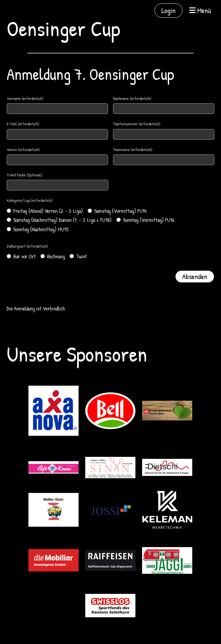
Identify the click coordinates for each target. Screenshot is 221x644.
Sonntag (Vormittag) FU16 (145, 220)
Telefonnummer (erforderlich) (137, 124)
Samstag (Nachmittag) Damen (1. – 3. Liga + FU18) (59, 220)
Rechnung (53, 256)
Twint (78, 256)
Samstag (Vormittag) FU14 (117, 211)
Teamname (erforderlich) (133, 149)
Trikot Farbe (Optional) (25, 175)
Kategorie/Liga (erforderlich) (30, 200)
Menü (200, 10)
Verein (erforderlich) (23, 149)
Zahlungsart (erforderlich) (27, 246)
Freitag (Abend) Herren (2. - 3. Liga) (45, 211)
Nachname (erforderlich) (132, 98)
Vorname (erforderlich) (25, 98)
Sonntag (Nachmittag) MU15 (38, 229)
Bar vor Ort (21, 256)
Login (169, 10)
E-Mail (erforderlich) (23, 124)
